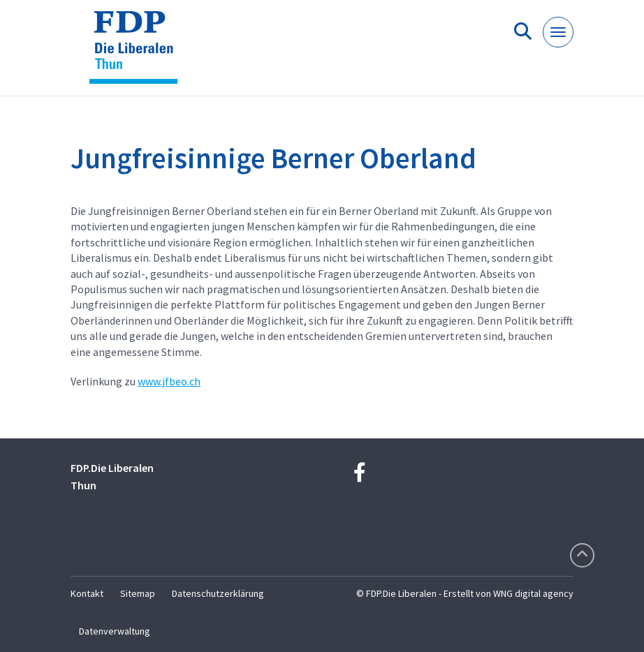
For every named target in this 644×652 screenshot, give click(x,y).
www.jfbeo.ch (169, 381)
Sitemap (138, 593)
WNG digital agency (533, 593)
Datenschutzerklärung (218, 593)
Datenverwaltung (115, 631)
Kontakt (87, 593)
